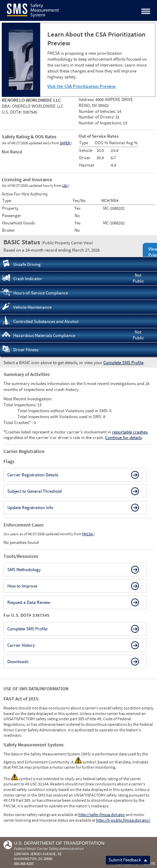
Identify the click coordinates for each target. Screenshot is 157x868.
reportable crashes (130, 432)
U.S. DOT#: (12, 112)
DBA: (7, 106)
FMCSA (88, 534)
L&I (65, 185)
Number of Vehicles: (98, 111)
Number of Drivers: (97, 117)
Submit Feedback (128, 860)
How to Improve (22, 586)
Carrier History (21, 645)
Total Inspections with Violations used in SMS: (60, 417)
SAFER (65, 143)
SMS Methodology (24, 570)
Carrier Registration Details (33, 475)
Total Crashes (18, 423)
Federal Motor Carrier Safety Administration (49, 848)
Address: (87, 99)
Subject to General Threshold (34, 491)
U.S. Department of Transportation (59, 843)
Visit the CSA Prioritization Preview (81, 86)
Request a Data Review (29, 602)
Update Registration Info (30, 508)
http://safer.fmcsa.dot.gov (102, 815)
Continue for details (123, 437)
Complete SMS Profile (123, 363)
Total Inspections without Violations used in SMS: (63, 411)
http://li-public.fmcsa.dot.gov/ (123, 820)
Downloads (18, 662)
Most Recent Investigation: (28, 399)
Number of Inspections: (101, 123)
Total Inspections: (20, 405)
